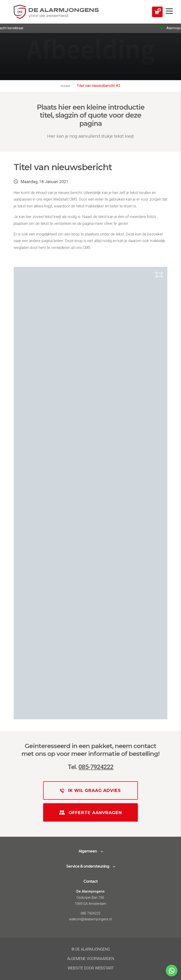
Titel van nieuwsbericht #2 (99, 86)
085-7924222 (96, 767)
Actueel (65, 86)
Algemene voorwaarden (91, 959)
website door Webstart (91, 968)
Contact (90, 881)
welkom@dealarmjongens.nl (90, 919)
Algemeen (88, 851)
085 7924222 (90, 913)
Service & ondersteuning (88, 866)
